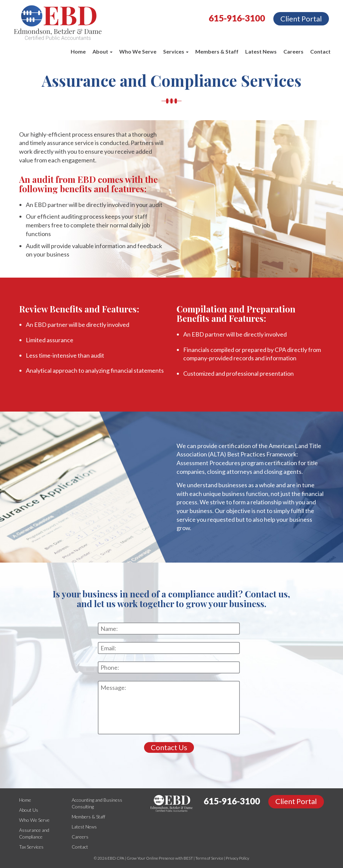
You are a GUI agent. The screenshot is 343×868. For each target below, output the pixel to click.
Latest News (261, 51)
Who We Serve (138, 51)
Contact (320, 51)
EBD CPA (116, 858)
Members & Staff (217, 51)
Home (78, 51)
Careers (293, 51)
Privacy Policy (237, 858)
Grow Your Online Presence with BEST (160, 858)
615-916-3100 (237, 18)
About (102, 51)
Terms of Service (209, 858)
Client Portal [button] (301, 19)
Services (176, 51)
